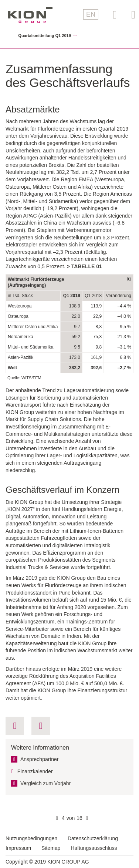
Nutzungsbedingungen (31, 838)
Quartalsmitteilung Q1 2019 (44, 36)
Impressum (18, 848)
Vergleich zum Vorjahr (45, 783)
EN (91, 14)
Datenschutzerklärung (93, 838)
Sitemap (51, 848)
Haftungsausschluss (94, 848)
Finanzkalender (35, 771)
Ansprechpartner (40, 759)
